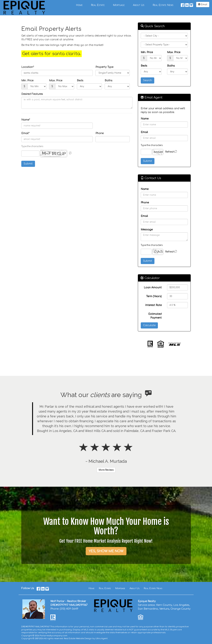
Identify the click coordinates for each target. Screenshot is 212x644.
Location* (28, 67)
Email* (25, 133)
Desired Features (32, 94)
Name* (26, 120)
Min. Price (27, 81)
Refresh (170, 152)
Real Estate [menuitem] (98, 5)
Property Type (104, 67)
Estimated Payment (155, 316)
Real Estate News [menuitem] (163, 5)
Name (145, 119)
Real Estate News (153, 588)
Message (147, 230)
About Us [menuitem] (139, 5)
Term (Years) (154, 296)
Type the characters (152, 145)
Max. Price (56, 81)
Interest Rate (153, 305)
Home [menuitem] (79, 5)
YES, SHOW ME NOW (106, 551)
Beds (80, 81)
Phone (100, 133)
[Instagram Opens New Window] (191, 5)
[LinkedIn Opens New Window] (187, 5)
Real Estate (105, 588)
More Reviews (106, 470)
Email (203, 4)
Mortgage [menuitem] (119, 5)
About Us (135, 588)
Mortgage (120, 588)
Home (92, 588)
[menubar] (125, 5)
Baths (109, 81)
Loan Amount (153, 288)
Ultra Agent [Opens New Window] (101, 639)
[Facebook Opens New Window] (183, 5)
